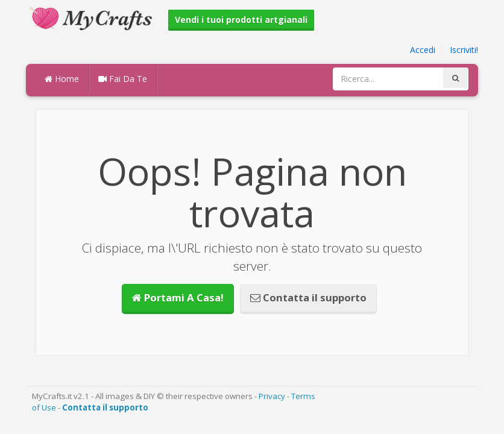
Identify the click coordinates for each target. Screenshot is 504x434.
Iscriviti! (464, 50)
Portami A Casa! (178, 297)
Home (62, 79)
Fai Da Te (123, 79)
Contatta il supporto (308, 297)
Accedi (423, 50)
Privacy (272, 396)
